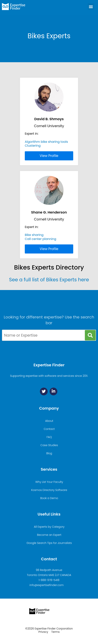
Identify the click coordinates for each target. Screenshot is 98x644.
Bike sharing (34, 235)
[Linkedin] (53, 391)
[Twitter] (44, 391)
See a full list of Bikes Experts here (49, 280)
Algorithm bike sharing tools (46, 142)
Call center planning (40, 239)
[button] (91, 6)
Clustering (33, 146)
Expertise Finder (49, 365)
